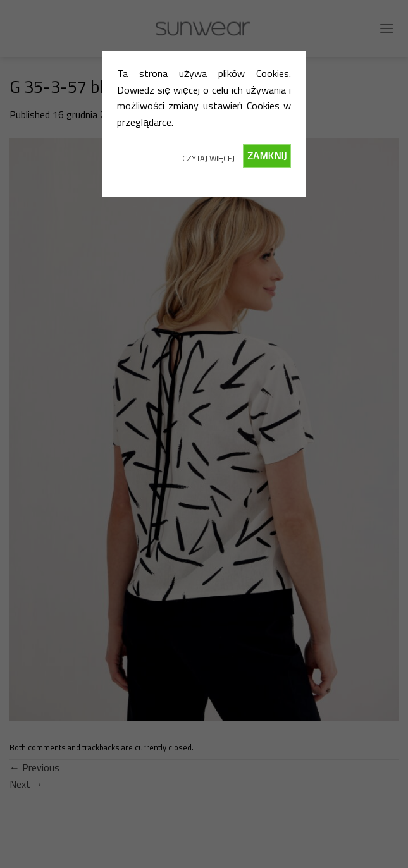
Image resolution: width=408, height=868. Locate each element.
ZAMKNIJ (267, 156)
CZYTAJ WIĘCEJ (209, 158)
